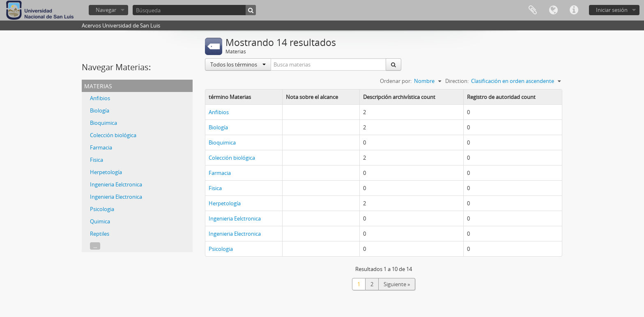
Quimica (100, 221)
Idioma (553, 10)
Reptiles (100, 234)
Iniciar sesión (612, 10)
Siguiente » (397, 284)
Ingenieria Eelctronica (116, 184)
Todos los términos (238, 64)
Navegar (106, 10)
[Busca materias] (329, 64)
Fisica (97, 160)
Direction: (457, 81)
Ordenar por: (396, 81)
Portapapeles (533, 10)
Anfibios (100, 98)
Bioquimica (103, 123)
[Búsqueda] (194, 10)
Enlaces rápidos (574, 10)
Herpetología (106, 172)
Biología (100, 110)
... (95, 246)
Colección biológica (113, 135)
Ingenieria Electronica (116, 197)
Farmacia (101, 147)
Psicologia (102, 209)
